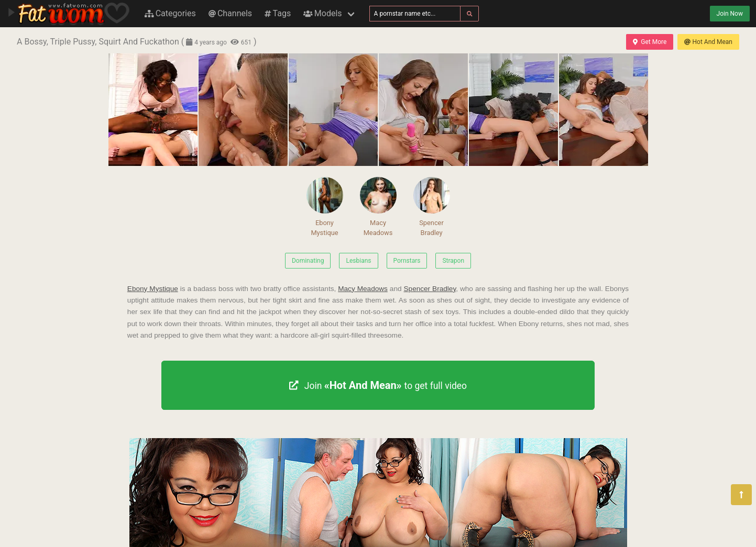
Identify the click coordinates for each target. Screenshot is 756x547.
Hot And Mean (708, 42)
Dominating (308, 261)
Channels (230, 13)
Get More (650, 42)
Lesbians (358, 261)
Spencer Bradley (432, 207)
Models (322, 13)
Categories (170, 13)
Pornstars (407, 261)
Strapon (453, 261)
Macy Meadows (378, 207)
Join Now (730, 14)
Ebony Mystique (325, 207)
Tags (278, 13)
